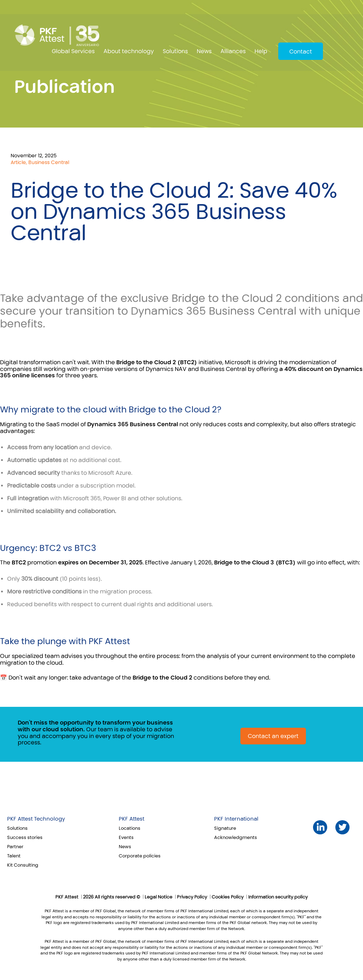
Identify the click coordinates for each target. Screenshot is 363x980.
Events (126, 838)
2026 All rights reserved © (111, 897)
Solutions (175, 51)
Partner (15, 847)
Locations (130, 828)
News (204, 51)
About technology (129, 51)
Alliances (233, 51)
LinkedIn (320, 827)
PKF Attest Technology (36, 819)
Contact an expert (273, 736)
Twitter (343, 827)
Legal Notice (158, 897)
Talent (14, 856)
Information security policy (278, 897)
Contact (301, 52)
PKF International (236, 819)
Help (261, 51)
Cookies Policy (228, 897)
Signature (225, 828)
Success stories (25, 838)
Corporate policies (140, 856)
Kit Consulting (23, 865)
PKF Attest (132, 819)
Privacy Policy (192, 897)
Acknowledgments (236, 838)
